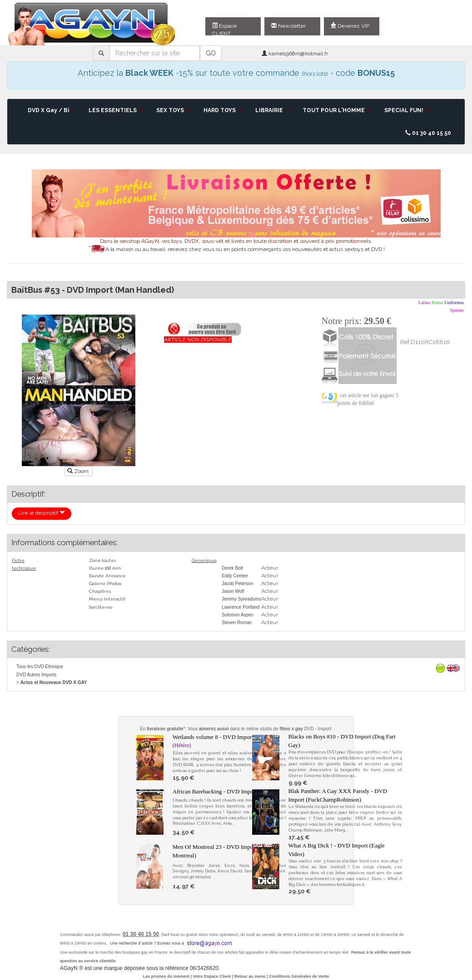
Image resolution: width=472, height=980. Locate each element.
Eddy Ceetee (235, 576)
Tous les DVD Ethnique (40, 667)
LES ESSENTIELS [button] (116, 110)
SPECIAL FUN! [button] (407, 110)
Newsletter (288, 26)
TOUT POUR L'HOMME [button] (337, 110)
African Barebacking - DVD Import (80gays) (226, 791)
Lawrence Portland (241, 607)
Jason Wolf (233, 591)
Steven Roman (237, 623)
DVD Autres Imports (36, 675)
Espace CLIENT (224, 29)
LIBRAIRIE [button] (272, 110)
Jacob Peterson (238, 584)
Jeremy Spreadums (241, 599)
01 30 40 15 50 (428, 133)
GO (211, 53)
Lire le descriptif (42, 513)
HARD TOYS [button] (223, 110)
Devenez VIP (350, 26)
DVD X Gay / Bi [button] (51, 110)
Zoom (79, 471)
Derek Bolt (232, 568)
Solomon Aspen (238, 615)
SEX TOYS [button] (173, 110)
